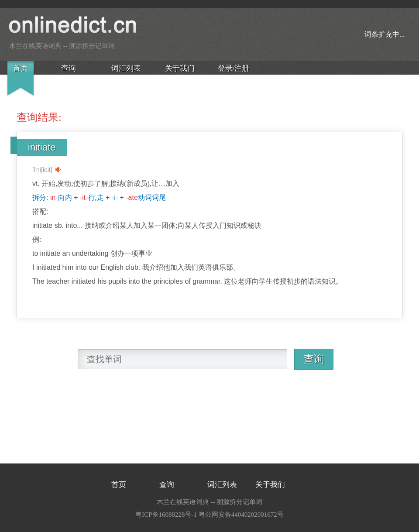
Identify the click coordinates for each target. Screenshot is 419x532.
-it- (84, 197)
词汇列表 (126, 68)
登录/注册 (234, 68)
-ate (132, 197)
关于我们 (180, 68)
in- (54, 197)
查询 (69, 68)
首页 (21, 68)
